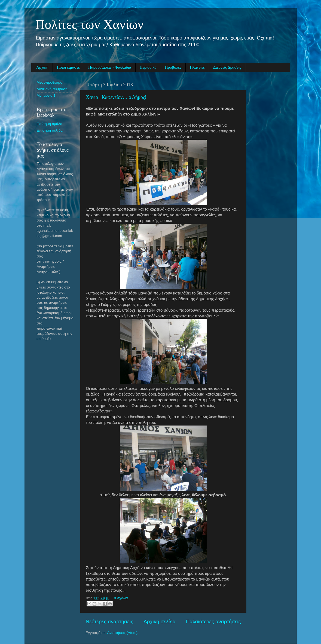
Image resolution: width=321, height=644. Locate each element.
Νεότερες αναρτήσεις (110, 622)
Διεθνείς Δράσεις (227, 67)
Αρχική (42, 67)
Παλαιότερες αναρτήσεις (213, 622)
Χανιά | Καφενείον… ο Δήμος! (116, 97)
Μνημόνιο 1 (46, 95)
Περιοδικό (148, 67)
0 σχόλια (121, 598)
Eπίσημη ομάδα (50, 124)
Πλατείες (197, 67)
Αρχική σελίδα (160, 622)
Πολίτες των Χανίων (90, 24)
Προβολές (173, 67)
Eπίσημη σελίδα (50, 130)
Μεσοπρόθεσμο (50, 82)
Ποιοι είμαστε (68, 67)
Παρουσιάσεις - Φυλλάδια (110, 67)
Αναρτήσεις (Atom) (123, 633)
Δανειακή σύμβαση (52, 89)
